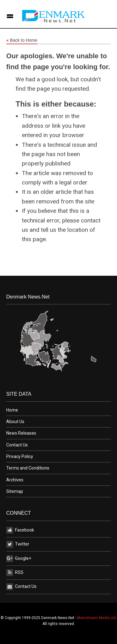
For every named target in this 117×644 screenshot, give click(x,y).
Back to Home (22, 41)
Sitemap (15, 491)
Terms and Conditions (28, 468)
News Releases (21, 433)
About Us (15, 422)
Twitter (18, 544)
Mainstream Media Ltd (96, 618)
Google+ (19, 559)
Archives (15, 480)
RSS (15, 573)
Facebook (20, 530)
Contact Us (17, 445)
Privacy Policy (20, 456)
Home (12, 410)
